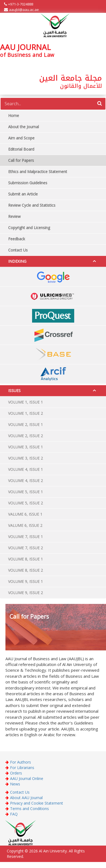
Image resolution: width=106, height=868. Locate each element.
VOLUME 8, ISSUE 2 (26, 570)
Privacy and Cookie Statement (37, 803)
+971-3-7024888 (21, 4)
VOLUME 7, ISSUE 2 (26, 548)
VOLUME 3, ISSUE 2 (26, 458)
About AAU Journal (26, 798)
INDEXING (17, 261)
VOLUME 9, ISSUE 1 (26, 581)
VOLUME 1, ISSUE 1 (26, 402)
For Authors (21, 762)
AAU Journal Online (27, 778)
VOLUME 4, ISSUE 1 (26, 469)
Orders (16, 773)
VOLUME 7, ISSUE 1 (26, 537)
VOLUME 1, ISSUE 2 (26, 413)
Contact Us (20, 792)
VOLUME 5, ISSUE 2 (26, 503)
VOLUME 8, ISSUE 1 (26, 559)
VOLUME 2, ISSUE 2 (26, 436)
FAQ (14, 814)
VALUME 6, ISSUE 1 (25, 514)
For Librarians (22, 768)
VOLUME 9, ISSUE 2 (26, 593)
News (15, 784)
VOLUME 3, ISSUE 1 (26, 447)
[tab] (53, 261)
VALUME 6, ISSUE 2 (25, 525)
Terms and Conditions (29, 809)
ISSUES (14, 391)
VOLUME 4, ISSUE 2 (26, 480)
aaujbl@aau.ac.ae (24, 10)
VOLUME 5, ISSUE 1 (26, 492)
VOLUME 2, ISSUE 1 (26, 424)
